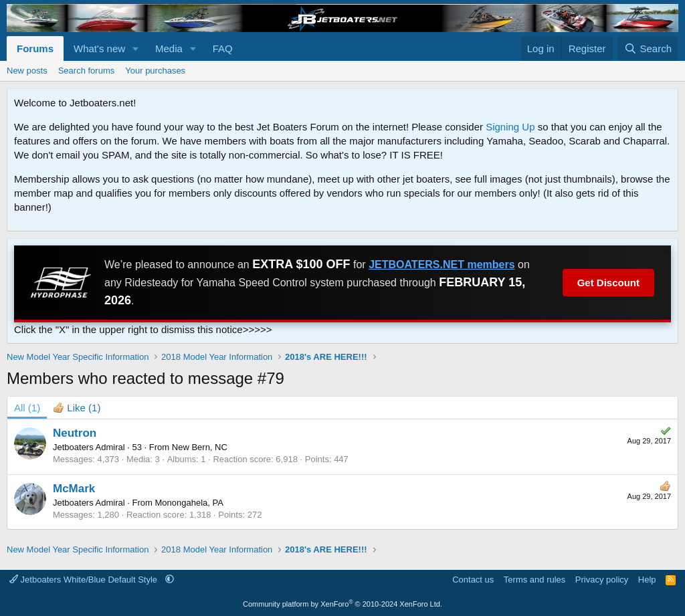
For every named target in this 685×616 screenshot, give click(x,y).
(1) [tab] (27, 408)
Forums (35, 48)
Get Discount (608, 283)
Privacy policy (602, 580)
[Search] (648, 48)
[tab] (77, 408)
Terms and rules (534, 580)
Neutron (75, 433)
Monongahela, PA (189, 503)
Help (647, 580)
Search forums (87, 71)
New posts (27, 71)
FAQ (223, 48)
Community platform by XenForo (342, 604)
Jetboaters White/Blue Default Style (85, 580)
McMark (74, 489)
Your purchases (155, 71)
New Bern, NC (200, 447)
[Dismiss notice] (665, 252)
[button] (136, 48)
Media (169, 48)
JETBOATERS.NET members (442, 265)
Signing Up (510, 127)
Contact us (473, 580)
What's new (99, 48)
